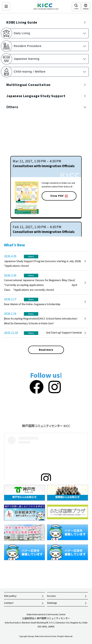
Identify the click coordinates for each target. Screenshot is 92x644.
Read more (46, 350)
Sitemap (52, 603)
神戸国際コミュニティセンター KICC (46, 426)
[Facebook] (37, 387)
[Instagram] (55, 387)
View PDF (59, 196)
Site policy (10, 596)
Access (51, 596)
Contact (9, 603)
